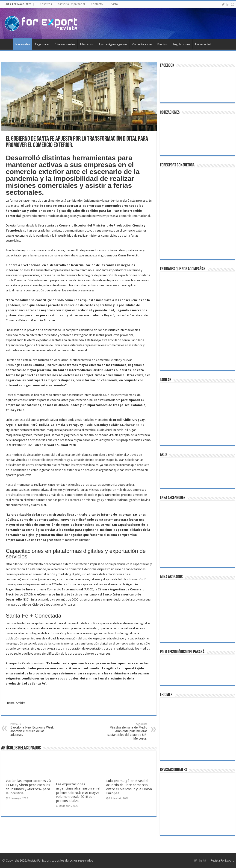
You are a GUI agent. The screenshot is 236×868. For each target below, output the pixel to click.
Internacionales (65, 44)
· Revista (113, 4)
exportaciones (128, 275)
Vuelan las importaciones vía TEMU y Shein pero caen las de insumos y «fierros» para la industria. (28, 787)
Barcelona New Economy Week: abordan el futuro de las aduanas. (34, 730)
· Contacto (96, 4)
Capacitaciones (142, 44)
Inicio (7, 44)
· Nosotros (45, 4)
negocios (37, 201)
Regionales (42, 44)
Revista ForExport (222, 861)
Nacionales (23, 44)
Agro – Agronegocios (113, 44)
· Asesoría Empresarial (71, 4)
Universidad (203, 44)
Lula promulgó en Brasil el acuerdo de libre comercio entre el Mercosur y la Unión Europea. (129, 787)
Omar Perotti (128, 255)
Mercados (87, 44)
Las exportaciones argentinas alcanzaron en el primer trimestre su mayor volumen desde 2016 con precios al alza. (78, 793)
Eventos (162, 44)
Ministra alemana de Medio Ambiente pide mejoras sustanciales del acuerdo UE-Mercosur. (124, 731)
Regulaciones (181, 44)
